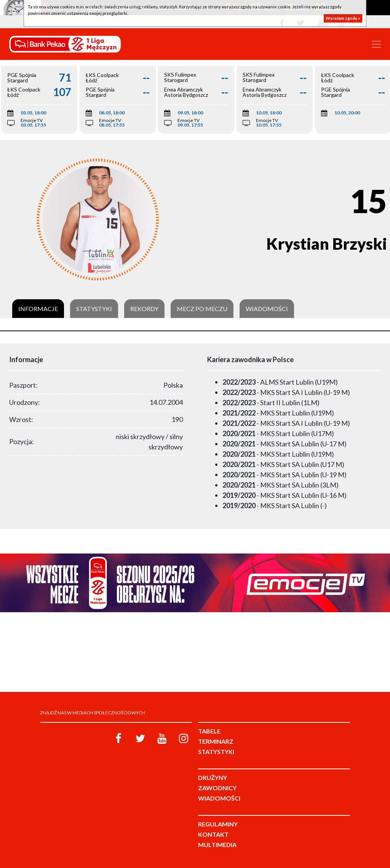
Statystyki (94, 309)
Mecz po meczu (202, 309)
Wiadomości (267, 309)
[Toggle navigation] (376, 44)
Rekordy (144, 309)
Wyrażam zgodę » (343, 18)
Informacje (38, 309)
